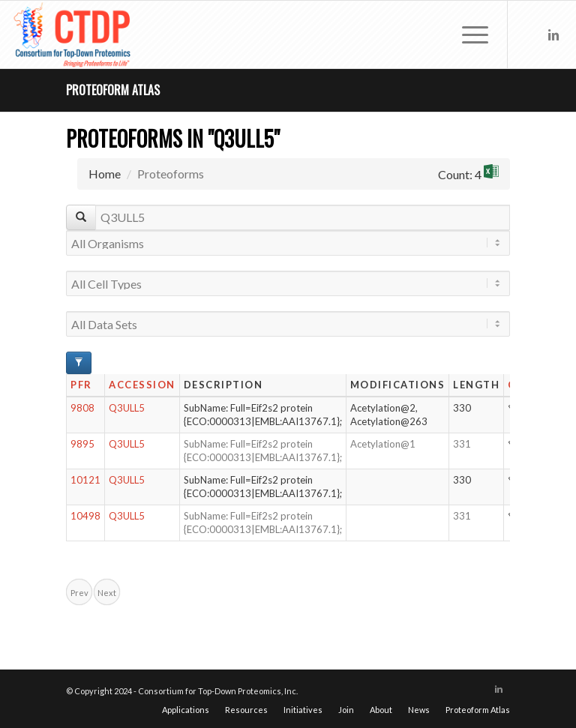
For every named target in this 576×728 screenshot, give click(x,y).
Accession (142, 385)
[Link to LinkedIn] (553, 34)
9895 (82, 444)
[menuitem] (468, 34)
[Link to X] (531, 34)
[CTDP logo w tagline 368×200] (73, 34)
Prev (79, 593)
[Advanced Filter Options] (79, 363)
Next (107, 593)
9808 (82, 408)
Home (105, 174)
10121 (85, 480)
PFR (81, 385)
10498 (85, 516)
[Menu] (468, 34)
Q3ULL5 (127, 408)
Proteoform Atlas (113, 90)
